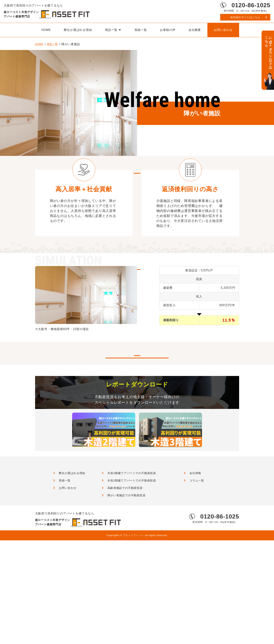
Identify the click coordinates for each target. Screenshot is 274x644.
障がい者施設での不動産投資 (126, 595)
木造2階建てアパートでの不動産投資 (132, 580)
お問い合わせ (223, 30)
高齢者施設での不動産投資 (125, 588)
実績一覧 (141, 30)
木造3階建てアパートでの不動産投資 (132, 573)
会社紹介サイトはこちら (245, 17)
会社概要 (195, 30)
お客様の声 (168, 30)
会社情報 (195, 573)
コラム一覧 (197, 580)
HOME (46, 30)
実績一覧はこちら (137, 452)
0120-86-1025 (251, 5)
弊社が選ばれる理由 (78, 30)
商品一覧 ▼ (113, 30)
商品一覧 (52, 44)
